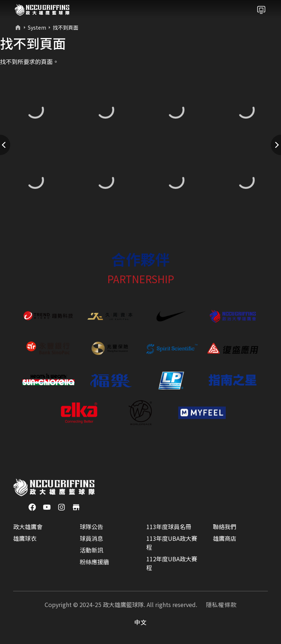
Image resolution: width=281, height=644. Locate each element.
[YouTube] (47, 506)
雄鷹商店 (225, 538)
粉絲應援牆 (94, 562)
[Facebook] (32, 506)
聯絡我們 (225, 527)
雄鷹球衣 (25, 538)
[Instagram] (61, 506)
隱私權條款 (221, 604)
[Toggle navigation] (261, 10)
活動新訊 (91, 550)
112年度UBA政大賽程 (172, 563)
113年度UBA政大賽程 (172, 543)
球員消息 (91, 538)
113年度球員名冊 (169, 527)
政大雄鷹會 (28, 527)
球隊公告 (91, 527)
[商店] (76, 506)
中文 (140, 622)
